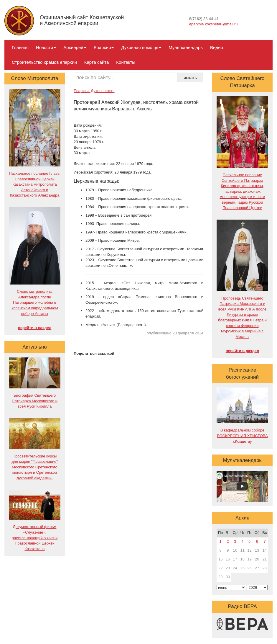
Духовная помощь (141, 47)
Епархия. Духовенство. (94, 91)
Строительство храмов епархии (44, 62)
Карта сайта (97, 62)
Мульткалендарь (186, 47)
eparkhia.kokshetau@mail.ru (213, 24)
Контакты (126, 62)
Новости (46, 47)
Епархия (104, 47)
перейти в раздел (35, 328)
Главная (20, 47)
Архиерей (75, 47)
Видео (217, 47)
